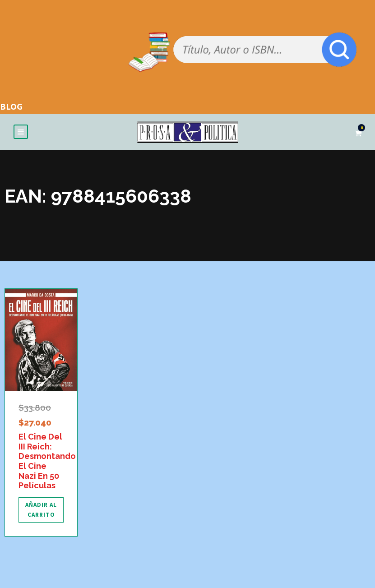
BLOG (11, 106)
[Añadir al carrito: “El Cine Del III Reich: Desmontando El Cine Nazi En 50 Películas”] (41, 512)
